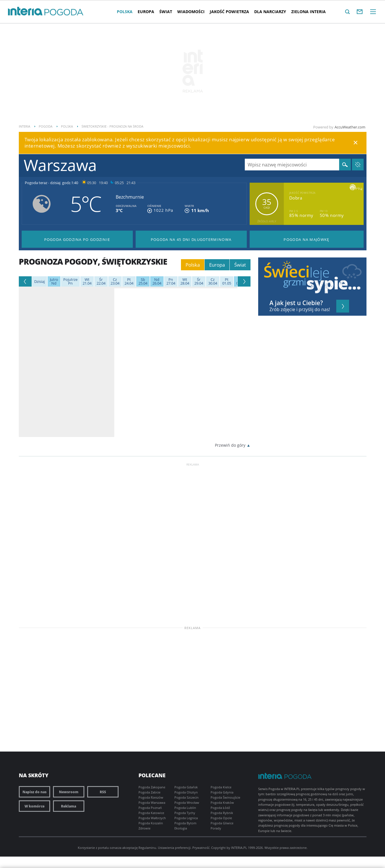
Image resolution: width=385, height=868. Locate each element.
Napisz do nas (34, 792)
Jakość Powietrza (229, 12)
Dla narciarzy (270, 12)
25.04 (143, 281)
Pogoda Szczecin (187, 797)
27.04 (171, 281)
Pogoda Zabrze (149, 792)
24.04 (129, 281)
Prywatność (201, 848)
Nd (54, 281)
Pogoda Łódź (220, 808)
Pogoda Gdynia (222, 792)
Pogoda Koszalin (151, 823)
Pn (70, 281)
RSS (103, 792)
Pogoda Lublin (185, 808)
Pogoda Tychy (185, 813)
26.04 (157, 281)
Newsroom (69, 792)
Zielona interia (308, 12)
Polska (125, 12)
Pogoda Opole (221, 818)
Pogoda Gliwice (222, 823)
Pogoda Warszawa (152, 802)
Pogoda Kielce (221, 787)
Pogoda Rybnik (222, 813)
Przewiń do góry (230, 445)
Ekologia (181, 828)
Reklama (69, 806)
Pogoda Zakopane (152, 787)
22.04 (101, 281)
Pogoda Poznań (150, 808)
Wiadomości (191, 12)
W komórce (34, 806)
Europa (146, 12)
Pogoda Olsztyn (186, 792)
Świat (166, 12)
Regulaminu (147, 848)
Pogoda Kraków (222, 802)
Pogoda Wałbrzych (152, 818)
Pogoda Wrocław (187, 802)
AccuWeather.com (350, 127)
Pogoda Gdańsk (186, 787)
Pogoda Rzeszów (151, 797)
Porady (216, 828)
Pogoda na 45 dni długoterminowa (191, 239)
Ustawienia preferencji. (175, 848)
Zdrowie (144, 828)
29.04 (199, 281)
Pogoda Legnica (186, 818)
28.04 (185, 281)
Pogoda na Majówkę (306, 239)
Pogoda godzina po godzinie (77, 239)
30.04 (213, 281)
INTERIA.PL (239, 848)
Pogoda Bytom (185, 823)
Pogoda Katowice (151, 813)
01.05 (227, 281)
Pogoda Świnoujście (225, 797)
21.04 (87, 281)
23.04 (115, 281)
